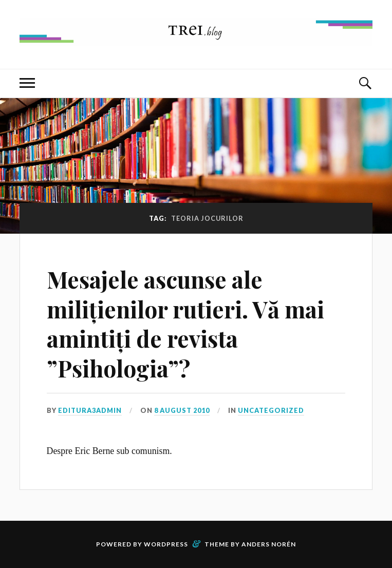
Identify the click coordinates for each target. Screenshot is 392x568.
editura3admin (90, 410)
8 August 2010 (182, 410)
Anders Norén (269, 544)
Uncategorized (271, 410)
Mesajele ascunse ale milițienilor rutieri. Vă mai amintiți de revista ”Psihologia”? (185, 323)
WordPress (166, 544)
